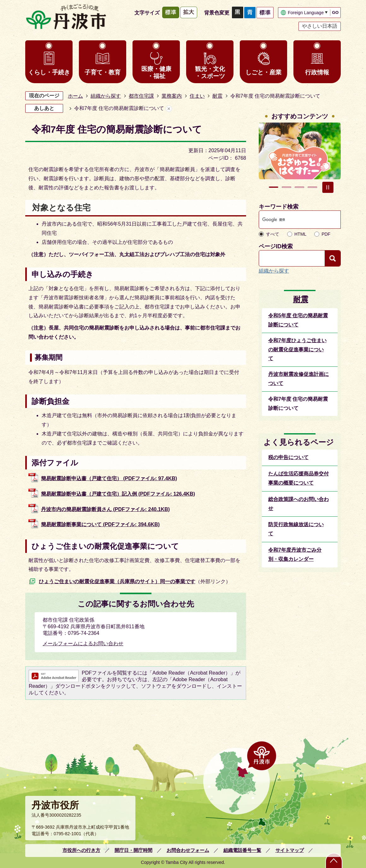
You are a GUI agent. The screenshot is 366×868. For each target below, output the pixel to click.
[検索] (294, 220)
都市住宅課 (141, 96)
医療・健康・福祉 (156, 72)
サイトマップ (290, 850)
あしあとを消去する (169, 109)
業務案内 (172, 96)
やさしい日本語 (320, 26)
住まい (197, 96)
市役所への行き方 (81, 850)
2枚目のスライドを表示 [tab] (286, 187)
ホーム (75, 96)
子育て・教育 (103, 72)
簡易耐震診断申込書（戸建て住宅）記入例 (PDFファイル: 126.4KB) (118, 494)
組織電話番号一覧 (242, 850)
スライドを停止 (328, 187)
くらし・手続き (49, 72)
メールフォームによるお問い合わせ (83, 644)
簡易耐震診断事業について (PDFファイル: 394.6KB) (100, 524)
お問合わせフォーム (188, 850)
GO (335, 12)
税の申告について (288, 457)
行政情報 (317, 72)
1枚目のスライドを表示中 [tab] (274, 187)
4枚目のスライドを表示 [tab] (312, 187)
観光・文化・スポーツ (210, 72)
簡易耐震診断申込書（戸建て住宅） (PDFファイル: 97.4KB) (109, 478)
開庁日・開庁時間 (133, 850)
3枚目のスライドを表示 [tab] (299, 187)
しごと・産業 (263, 72)
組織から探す (106, 96)
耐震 (217, 96)
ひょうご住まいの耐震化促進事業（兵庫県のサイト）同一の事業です (117, 581)
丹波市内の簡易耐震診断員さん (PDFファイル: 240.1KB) (105, 509)
